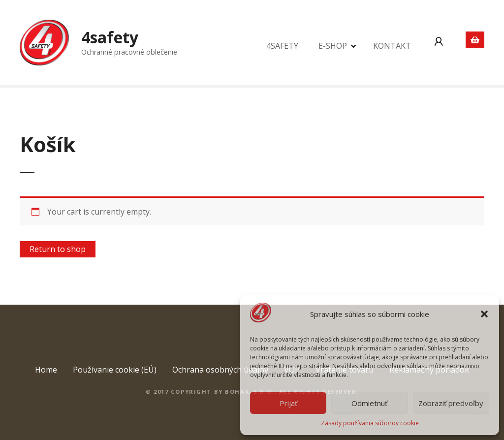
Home (46, 370)
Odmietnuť (369, 403)
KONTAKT (392, 46)
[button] (484, 314)
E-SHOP (333, 46)
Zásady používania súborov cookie (370, 423)
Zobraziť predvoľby (451, 403)
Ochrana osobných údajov (220, 370)
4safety (110, 37)
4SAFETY (282, 46)
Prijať (288, 403)
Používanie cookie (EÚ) (115, 370)
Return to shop (58, 249)
